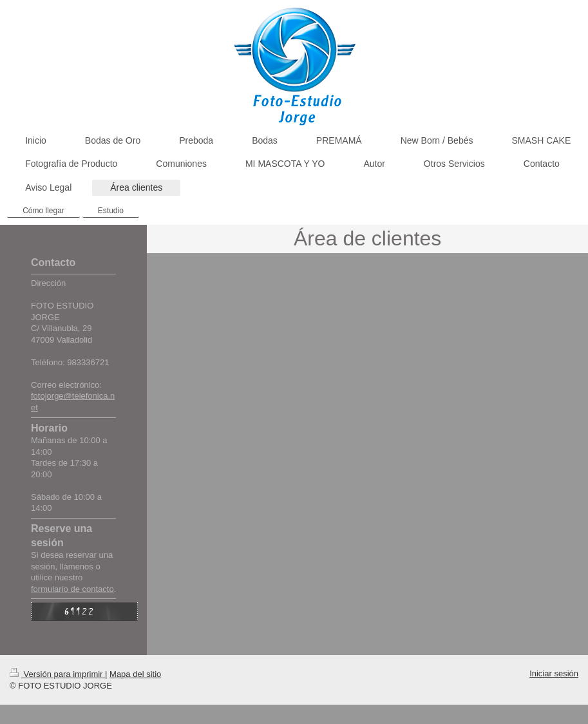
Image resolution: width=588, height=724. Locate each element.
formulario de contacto (72, 589)
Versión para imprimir (57, 674)
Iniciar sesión (554, 673)
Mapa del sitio (135, 674)
